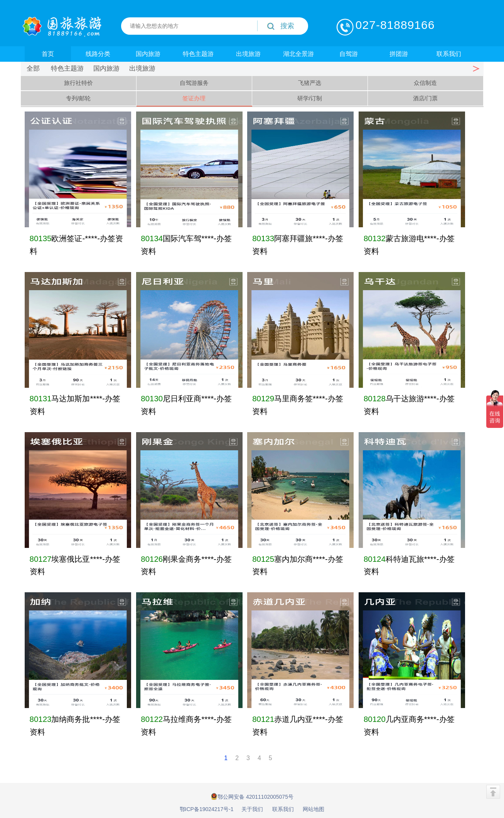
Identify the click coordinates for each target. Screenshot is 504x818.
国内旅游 (148, 54)
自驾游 (349, 54)
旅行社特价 (78, 83)
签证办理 (194, 98)
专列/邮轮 (78, 98)
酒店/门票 (425, 98)
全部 (33, 68)
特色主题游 (198, 54)
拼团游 (399, 54)
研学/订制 (310, 98)
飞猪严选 (310, 83)
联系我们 (449, 54)
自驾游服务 (194, 83)
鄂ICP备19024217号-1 (207, 809)
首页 (48, 54)
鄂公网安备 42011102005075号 (252, 796)
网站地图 (314, 809)
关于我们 (252, 809)
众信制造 (425, 83)
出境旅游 (248, 54)
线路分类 (98, 54)
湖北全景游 (298, 54)
